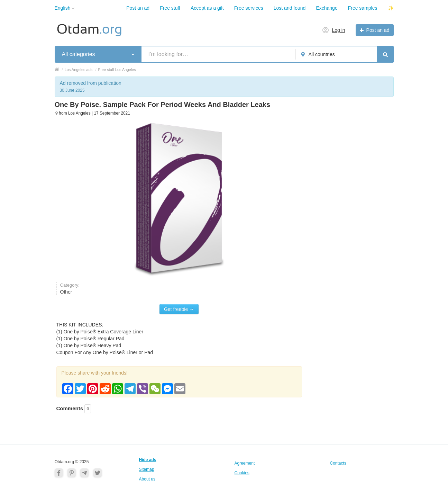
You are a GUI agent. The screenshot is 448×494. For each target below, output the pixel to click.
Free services (249, 8)
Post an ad (138, 8)
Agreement (245, 463)
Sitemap (147, 469)
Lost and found (290, 8)
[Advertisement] (352, 204)
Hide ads (148, 460)
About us (147, 479)
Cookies (242, 473)
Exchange (327, 8)
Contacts (338, 463)
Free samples (363, 8)
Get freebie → (179, 309)
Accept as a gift (207, 8)
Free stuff (170, 8)
